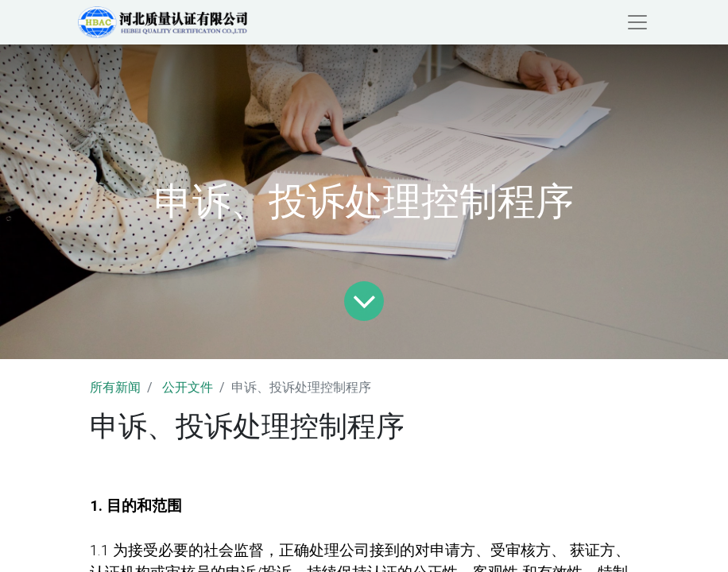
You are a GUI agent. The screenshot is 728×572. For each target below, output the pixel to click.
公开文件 (188, 387)
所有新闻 (115, 387)
